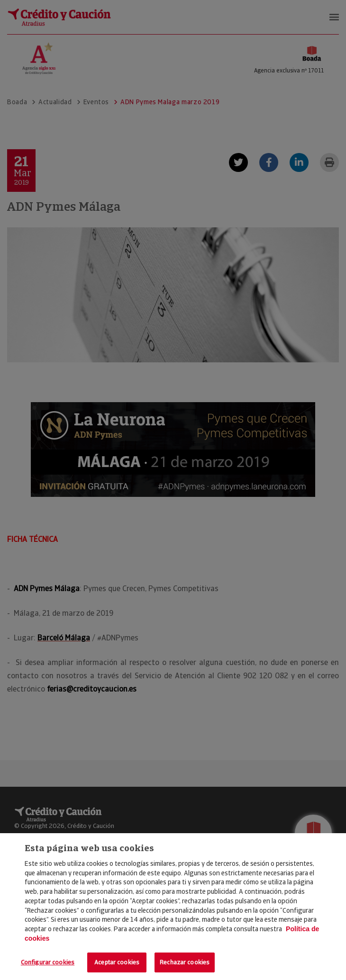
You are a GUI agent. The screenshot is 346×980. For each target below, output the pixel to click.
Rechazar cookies (185, 962)
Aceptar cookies (117, 962)
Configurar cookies (48, 962)
